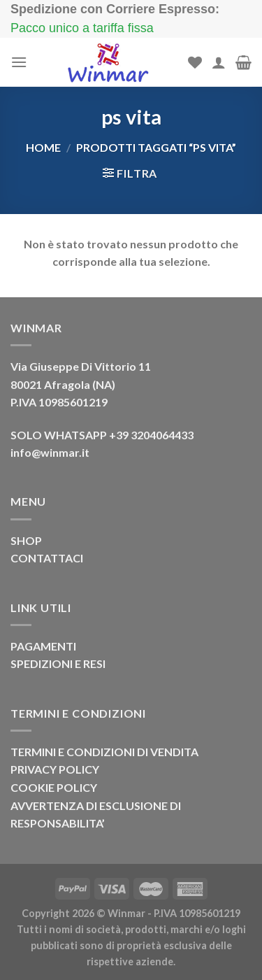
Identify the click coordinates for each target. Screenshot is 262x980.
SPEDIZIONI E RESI (58, 663)
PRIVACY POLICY (55, 769)
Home (43, 147)
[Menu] (19, 62)
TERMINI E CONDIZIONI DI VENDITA (104, 752)
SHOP (26, 540)
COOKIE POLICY (54, 787)
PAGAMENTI (43, 646)
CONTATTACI (47, 558)
